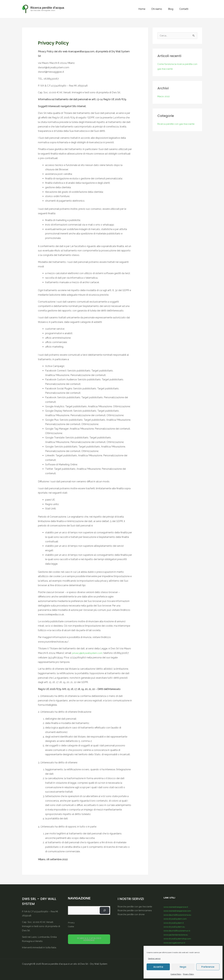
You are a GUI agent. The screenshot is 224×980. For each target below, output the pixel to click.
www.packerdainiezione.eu (177, 934)
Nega (183, 967)
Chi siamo (160, 9)
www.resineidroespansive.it (177, 907)
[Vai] (105, 910)
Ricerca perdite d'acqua (47, 8)
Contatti (184, 9)
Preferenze (208, 967)
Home (146, 9)
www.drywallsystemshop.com (179, 938)
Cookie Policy (176, 974)
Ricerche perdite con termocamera (135, 910)
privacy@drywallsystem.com (88, 653)
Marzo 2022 (164, 97)
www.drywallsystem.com (176, 918)
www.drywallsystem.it (174, 922)
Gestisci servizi (154, 958)
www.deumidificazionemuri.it (178, 930)
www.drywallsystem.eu (175, 926)
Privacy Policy (188, 974)
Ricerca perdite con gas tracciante (176, 124)
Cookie (71, 926)
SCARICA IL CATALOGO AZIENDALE (89, 939)
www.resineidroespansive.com (179, 911)
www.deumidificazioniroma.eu (179, 915)
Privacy (71, 923)
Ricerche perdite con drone (132, 914)
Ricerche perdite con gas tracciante (136, 906)
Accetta (158, 967)
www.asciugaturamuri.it (175, 942)
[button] (198, 9)
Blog (172, 9)
